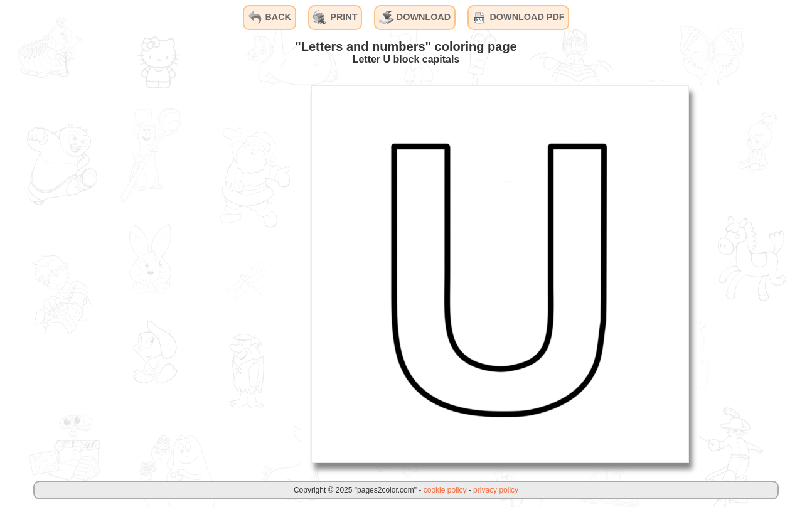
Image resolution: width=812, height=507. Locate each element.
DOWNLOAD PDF (518, 18)
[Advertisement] (207, 274)
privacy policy (496, 490)
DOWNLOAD (415, 18)
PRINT (335, 18)
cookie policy (445, 490)
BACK (269, 18)
